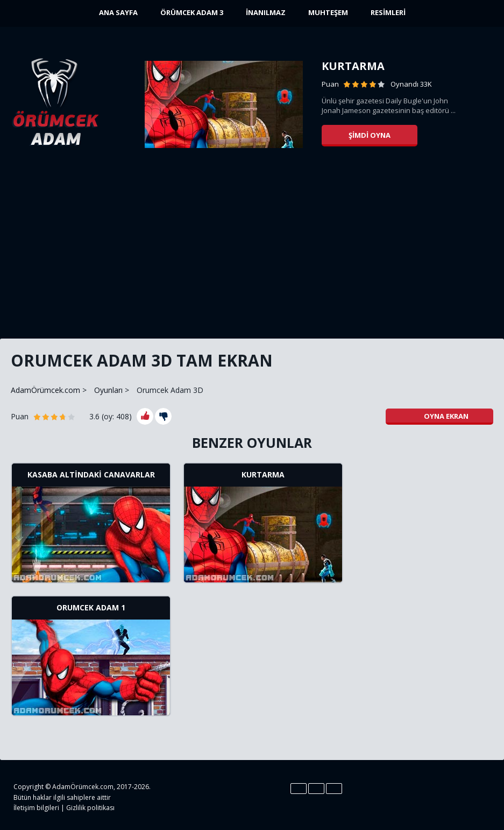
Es (316, 789)
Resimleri (388, 12)
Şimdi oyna (370, 135)
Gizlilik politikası (90, 808)
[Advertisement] (252, 248)
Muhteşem (328, 12)
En (299, 789)
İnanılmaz (266, 12)
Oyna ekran (439, 416)
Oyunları (108, 390)
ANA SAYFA (118, 12)
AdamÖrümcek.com (45, 390)
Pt (334, 789)
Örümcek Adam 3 (192, 12)
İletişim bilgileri (36, 808)
